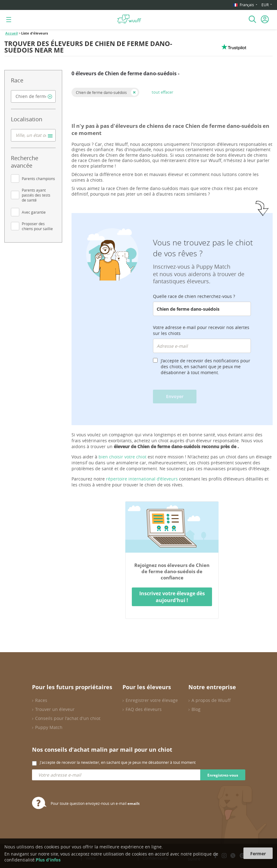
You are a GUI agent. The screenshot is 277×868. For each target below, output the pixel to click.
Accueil (12, 33)
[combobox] (33, 96)
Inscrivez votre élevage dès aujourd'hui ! (172, 597)
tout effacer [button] (162, 92)
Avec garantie (34, 212)
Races (41, 700)
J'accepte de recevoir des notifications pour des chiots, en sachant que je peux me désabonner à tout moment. (205, 367)
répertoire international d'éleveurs (142, 479)
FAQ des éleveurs (144, 709)
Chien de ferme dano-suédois (101, 92)
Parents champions (38, 179)
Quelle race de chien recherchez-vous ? (194, 296)
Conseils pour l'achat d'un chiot (68, 718)
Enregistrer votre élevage (152, 700)
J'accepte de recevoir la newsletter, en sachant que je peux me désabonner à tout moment (118, 762)
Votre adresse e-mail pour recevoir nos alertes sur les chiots (201, 330)
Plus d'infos (48, 860)
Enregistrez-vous (223, 775)
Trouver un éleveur (55, 709)
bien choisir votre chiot (122, 457)
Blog (196, 709)
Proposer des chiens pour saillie (37, 226)
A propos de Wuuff (211, 700)
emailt (134, 803)
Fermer (258, 854)
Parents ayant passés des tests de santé (36, 195)
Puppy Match (49, 727)
